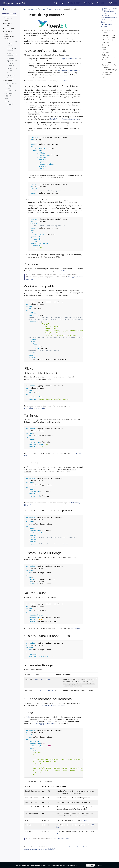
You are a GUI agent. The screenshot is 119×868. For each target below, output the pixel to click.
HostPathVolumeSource (44, 679)
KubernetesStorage (109, 70)
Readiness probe (63, 839)
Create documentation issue (109, 17)
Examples (105, 42)
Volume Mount (107, 62)
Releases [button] (101, 3)
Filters (104, 50)
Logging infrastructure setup (50, 9)
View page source (109, 9)
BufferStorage (76, 503)
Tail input (105, 52)
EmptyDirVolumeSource (44, 690)
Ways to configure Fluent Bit (109, 32)
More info (41, 408)
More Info (28, 505)
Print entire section (107, 25)
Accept (90, 865)
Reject (100, 865)
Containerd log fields (108, 46)
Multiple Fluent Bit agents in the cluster (64, 119)
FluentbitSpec (65, 81)
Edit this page (108, 11)
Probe (104, 77)
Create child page (109, 13)
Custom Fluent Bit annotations (109, 66)
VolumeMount (76, 628)
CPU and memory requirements (108, 73)
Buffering (105, 55)
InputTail (74, 453)
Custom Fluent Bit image (109, 59)
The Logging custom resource (66, 59)
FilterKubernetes (31, 408)
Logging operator (31, 9)
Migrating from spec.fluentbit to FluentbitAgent (110, 38)
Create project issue (108, 21)
